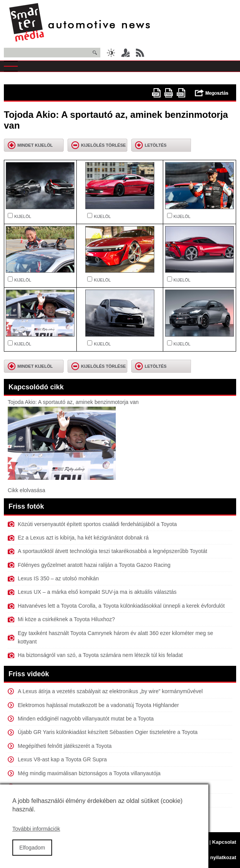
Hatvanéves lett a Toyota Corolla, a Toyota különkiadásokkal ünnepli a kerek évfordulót (121, 606)
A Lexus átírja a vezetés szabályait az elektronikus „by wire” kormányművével (110, 691)
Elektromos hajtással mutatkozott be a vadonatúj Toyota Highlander (98, 705)
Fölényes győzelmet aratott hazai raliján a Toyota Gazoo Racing (94, 565)
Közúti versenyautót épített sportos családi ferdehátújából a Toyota (97, 524)
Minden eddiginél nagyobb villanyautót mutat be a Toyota (86, 719)
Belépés (125, 53)
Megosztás (212, 93)
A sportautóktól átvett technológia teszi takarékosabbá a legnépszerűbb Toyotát (112, 551)
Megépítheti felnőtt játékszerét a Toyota (65, 746)
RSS (140, 53)
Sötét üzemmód (111, 53)
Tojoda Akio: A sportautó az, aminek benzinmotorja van (73, 402)
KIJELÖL (23, 216)
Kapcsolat (224, 842)
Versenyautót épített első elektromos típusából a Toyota (84, 787)
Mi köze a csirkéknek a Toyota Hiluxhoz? (66, 619)
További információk (36, 835)
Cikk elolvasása (26, 490)
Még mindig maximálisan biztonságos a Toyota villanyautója (89, 773)
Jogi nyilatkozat (217, 857)
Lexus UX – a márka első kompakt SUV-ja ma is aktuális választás (97, 592)
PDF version (156, 93)
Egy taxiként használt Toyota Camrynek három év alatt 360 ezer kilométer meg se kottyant (115, 637)
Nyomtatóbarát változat (169, 93)
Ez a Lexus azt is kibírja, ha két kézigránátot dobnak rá (83, 538)
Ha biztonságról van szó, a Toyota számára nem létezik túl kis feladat (100, 655)
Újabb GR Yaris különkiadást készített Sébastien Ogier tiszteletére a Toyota (108, 732)
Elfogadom (32, 853)
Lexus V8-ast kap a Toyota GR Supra (62, 759)
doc (181, 93)
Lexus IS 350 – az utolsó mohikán (58, 578)
